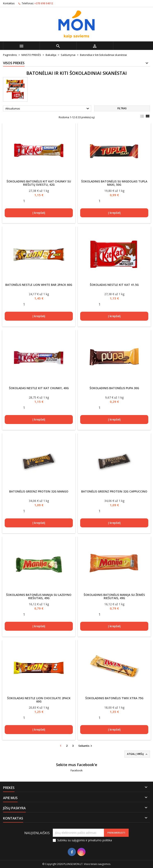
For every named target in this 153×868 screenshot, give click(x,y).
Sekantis (86, 746)
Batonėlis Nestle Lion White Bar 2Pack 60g (39, 285)
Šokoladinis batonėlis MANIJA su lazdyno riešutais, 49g (39, 596)
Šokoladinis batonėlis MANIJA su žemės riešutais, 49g (114, 596)
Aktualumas (48, 109)
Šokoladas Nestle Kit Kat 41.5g (114, 285)
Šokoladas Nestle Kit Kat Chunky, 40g (39, 388)
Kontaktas (9, 3)
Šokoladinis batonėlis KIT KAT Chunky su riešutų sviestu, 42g (39, 183)
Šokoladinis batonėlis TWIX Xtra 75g (114, 698)
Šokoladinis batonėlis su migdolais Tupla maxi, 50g (114, 183)
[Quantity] (24, 201)
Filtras (122, 108)
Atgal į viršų (138, 754)
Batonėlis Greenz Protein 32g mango (39, 491)
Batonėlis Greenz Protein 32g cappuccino (114, 491)
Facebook (77, 770)
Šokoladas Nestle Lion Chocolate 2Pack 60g (39, 700)
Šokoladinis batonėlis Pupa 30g (114, 388)
